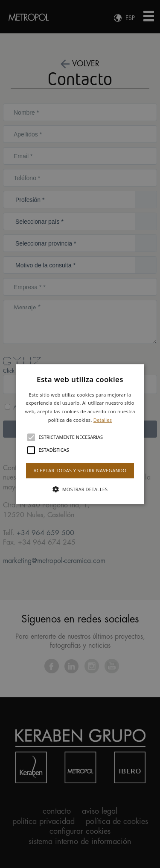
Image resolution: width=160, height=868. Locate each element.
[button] (80, 434)
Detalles (103, 420)
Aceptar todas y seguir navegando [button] (80, 470)
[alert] (80, 434)
